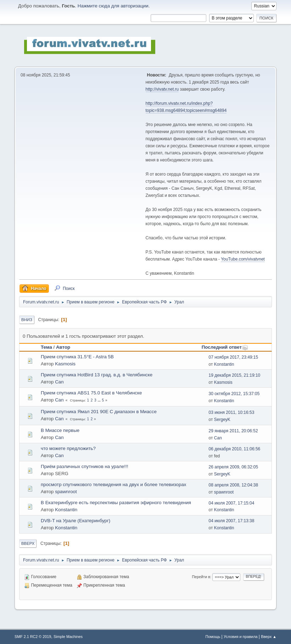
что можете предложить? (68, 448)
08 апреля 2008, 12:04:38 (234, 485)
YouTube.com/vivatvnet (243, 259)
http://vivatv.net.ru (162, 89)
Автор (63, 347)
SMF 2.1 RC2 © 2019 (33, 637)
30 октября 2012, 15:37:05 (234, 394)
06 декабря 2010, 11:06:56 (235, 449)
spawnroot (66, 492)
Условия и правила (240, 637)
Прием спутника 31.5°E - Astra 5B (77, 357)
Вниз (27, 320)
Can (59, 382)
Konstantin (224, 364)
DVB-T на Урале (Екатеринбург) (75, 521)
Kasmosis (65, 364)
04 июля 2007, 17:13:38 (232, 521)
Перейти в (201, 577)
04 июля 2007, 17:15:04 (232, 503)
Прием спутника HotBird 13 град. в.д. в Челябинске (97, 375)
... (99, 400)
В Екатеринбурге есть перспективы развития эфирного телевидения (116, 503)
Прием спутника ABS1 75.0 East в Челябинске (91, 393)
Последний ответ (225, 347)
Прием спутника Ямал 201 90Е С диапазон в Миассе (99, 412)
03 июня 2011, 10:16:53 (232, 412)
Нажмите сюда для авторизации (113, 6)
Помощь (213, 637)
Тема (46, 347)
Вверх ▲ (269, 637)
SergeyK (222, 420)
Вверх (28, 543)
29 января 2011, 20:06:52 (233, 431)
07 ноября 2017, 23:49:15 (234, 357)
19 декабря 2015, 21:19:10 (235, 375)
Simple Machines (68, 637)
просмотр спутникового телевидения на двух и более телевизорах (113, 485)
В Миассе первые (60, 430)
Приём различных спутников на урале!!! (85, 466)
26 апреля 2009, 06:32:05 (234, 467)
